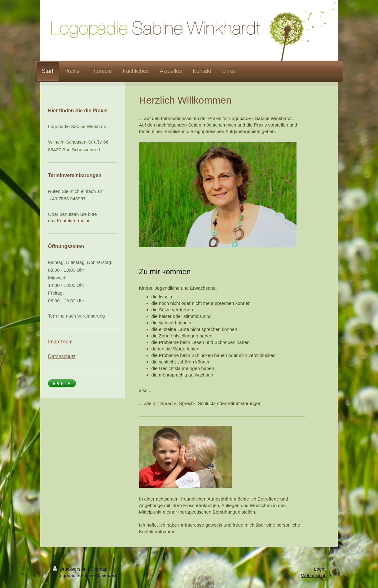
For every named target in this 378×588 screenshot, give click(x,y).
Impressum (60, 342)
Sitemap (99, 569)
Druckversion (70, 569)
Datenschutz (62, 356)
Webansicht (313, 575)
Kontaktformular (73, 221)
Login (320, 569)
